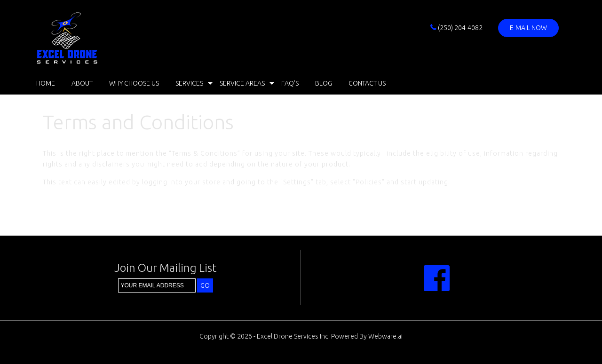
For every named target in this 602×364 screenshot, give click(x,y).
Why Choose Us (134, 83)
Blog (324, 83)
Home (46, 83)
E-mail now (528, 28)
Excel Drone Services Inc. (293, 336)
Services (189, 83)
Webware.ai (385, 336)
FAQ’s (290, 83)
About (82, 83)
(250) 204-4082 (456, 28)
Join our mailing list (165, 268)
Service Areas (242, 83)
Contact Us (367, 83)
